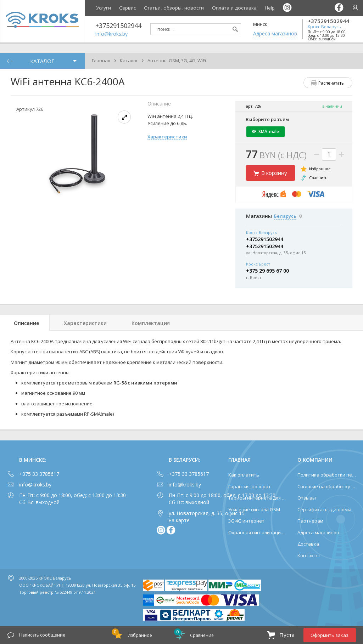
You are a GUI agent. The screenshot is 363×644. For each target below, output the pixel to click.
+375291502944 (328, 21)
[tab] (25, 323)
